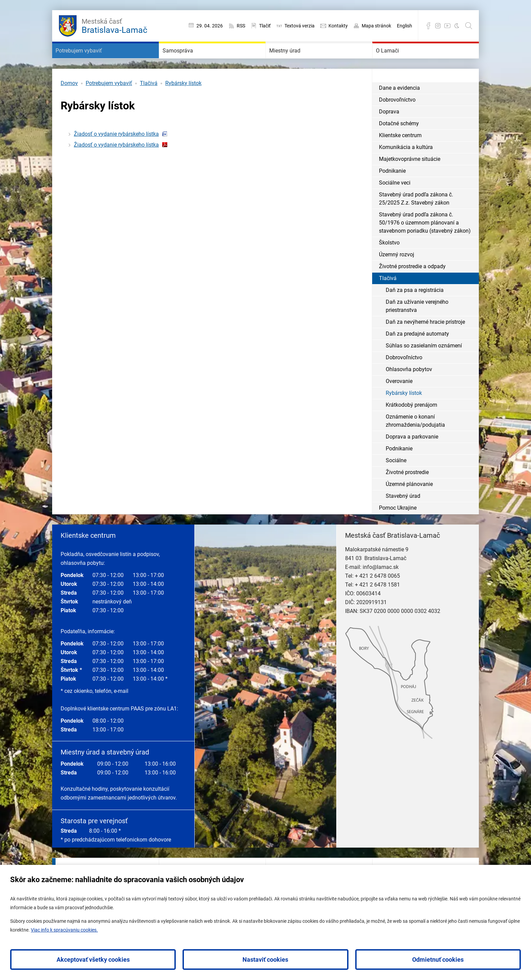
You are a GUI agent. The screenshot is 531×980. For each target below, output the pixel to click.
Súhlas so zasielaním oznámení (424, 366)
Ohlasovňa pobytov (409, 390)
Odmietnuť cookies (438, 960)
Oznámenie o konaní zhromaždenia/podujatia (415, 441)
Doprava (389, 132)
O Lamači (397, 61)
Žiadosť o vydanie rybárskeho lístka (116, 154)
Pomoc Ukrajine (398, 528)
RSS (241, 26)
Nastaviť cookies (265, 960)
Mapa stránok (376, 26)
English (405, 26)
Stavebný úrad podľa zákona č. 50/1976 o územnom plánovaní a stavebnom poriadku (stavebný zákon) (425, 243)
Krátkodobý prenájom (411, 425)
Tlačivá (149, 103)
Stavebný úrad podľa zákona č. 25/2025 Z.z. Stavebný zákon (416, 219)
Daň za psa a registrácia (415, 310)
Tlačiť (265, 26)
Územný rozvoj (397, 275)
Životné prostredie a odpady (412, 287)
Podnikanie (392, 191)
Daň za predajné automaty (417, 354)
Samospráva (188, 61)
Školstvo (389, 263)
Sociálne (396, 481)
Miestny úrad (296, 61)
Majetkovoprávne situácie (410, 179)
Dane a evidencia (399, 108)
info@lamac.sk (381, 587)
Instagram (438, 26)
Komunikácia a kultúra (406, 167)
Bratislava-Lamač (114, 25)
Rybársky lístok (183, 103)
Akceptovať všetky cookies (93, 960)
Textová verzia (300, 26)
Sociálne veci (395, 203)
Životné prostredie (407, 493)
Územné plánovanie (409, 504)
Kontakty (338, 26)
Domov (69, 103)
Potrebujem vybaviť (94, 61)
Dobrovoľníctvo (397, 120)
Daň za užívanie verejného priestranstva (417, 326)
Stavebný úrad (403, 516)
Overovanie (399, 401)
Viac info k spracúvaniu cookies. (64, 930)
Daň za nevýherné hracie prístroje (425, 342)
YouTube (447, 26)
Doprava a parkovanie (412, 457)
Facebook (428, 26)
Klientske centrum (400, 156)
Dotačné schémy (399, 144)
